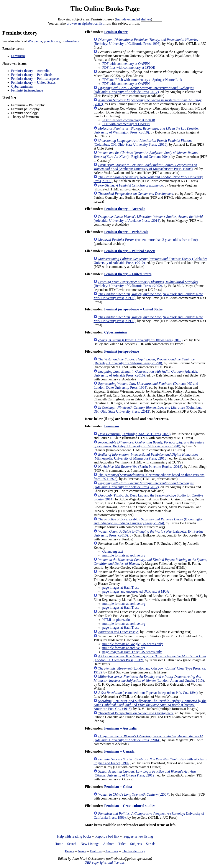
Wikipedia (35, 41)
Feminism (18, 56)
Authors (109, 844)
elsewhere (72, 41)
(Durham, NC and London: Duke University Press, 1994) (146, 386)
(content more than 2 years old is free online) (148, 240)
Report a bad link (107, 836)
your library (52, 41)
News (82, 851)
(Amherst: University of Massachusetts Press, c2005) (145, 167)
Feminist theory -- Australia (30, 71)
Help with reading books (74, 836)
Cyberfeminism (22, 86)
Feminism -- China (118, 787)
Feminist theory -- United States (33, 82)
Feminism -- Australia (120, 728)
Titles (122, 844)
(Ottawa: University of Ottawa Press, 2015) (140, 340)
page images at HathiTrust (120, 587)
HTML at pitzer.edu (116, 620)
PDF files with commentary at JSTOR (129, 67)
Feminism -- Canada (119, 751)
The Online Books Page (105, 8)
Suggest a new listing (138, 836)
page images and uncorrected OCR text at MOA (136, 591)
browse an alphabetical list (85, 23)
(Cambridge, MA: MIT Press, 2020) (134, 434)
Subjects (136, 844)
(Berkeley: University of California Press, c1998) (144, 361)
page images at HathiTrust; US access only (132, 652)
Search (72, 844)
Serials (151, 844)
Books (69, 851)
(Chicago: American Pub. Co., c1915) (150, 705)
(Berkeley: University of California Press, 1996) (146, 42)
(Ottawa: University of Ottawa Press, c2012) (145, 773)
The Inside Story (134, 851)
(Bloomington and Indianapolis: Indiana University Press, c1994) (148, 521)
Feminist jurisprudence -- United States (133, 309)
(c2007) (134, 794)
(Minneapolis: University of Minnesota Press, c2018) (146, 456)
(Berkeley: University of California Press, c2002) (146, 284)
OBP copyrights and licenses (104, 862)
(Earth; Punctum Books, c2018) (140, 467)
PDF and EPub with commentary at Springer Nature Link (142, 80)
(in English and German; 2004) (146, 155)
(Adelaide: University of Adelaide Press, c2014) (148, 219)
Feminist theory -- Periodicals (32, 75)
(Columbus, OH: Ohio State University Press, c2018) (143, 142)
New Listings (90, 844)
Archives (112, 851)
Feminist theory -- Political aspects (35, 79)
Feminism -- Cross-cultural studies (130, 806)
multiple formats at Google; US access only (132, 644)
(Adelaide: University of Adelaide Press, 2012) (144, 90)
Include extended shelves (134, 19)
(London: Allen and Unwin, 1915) (149, 679)
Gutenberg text (112, 551)
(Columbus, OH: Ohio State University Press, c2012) (148, 409)
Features (96, 851)
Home (59, 844)
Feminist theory (116, 32)
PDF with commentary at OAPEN (126, 64)
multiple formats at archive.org (124, 555)
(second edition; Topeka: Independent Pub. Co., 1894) (148, 693)
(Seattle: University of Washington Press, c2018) (146, 130)
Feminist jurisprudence (27, 90)
